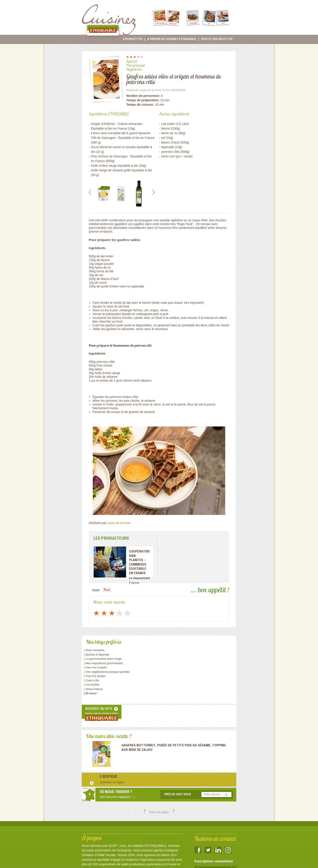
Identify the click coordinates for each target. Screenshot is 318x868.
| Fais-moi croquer (96, 667)
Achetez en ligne (112, 782)
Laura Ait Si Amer (119, 523)
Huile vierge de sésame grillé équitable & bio (121, 170)
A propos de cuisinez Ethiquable (172, 39)
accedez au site (99, 709)
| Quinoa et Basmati (97, 655)
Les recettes (133, 39)
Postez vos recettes (217, 39)
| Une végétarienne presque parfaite (107, 672)
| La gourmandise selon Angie (103, 659)
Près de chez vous (178, 795)
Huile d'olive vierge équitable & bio (115, 166)
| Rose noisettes (94, 650)
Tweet (96, 590)
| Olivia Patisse (93, 689)
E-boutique (109, 777)
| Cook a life (91, 680)
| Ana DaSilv (92, 685)
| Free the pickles (95, 676)
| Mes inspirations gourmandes (103, 663)
